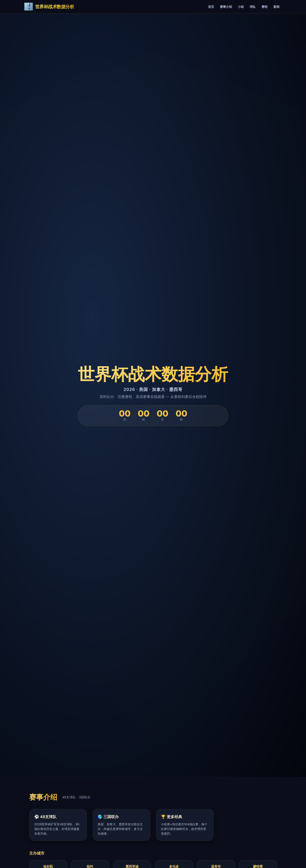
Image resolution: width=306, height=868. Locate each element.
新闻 (276, 7)
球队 (253, 7)
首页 (211, 7)
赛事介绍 (226, 7)
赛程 (265, 7)
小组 (241, 7)
